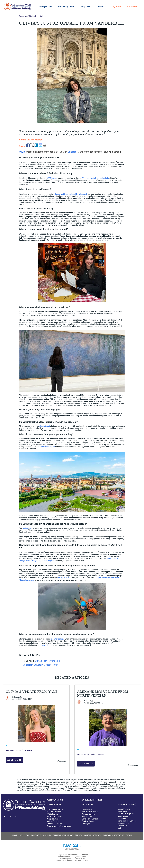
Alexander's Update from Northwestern (103, 693)
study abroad (45, 426)
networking (46, 645)
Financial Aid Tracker (55, 809)
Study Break (122, 811)
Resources (102, 7)
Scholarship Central (90, 819)
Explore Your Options (126, 814)
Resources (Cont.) (127, 804)
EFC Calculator (52, 814)
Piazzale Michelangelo (46, 447)
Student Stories (88, 821)
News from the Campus (127, 821)
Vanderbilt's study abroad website (96, 178)
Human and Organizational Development (71, 194)
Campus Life (87, 809)
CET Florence (52, 178)
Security (47, 835)
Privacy (79, 835)
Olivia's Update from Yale (32, 691)
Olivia (22, 152)
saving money (64, 578)
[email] (41, 146)
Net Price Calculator (55, 817)
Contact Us (36, 835)
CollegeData (17, 697)
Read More (15, 760)
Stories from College (37, 16)
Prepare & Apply (88, 814)
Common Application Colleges (59, 826)
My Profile (117, 7)
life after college (57, 639)
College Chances (53, 821)
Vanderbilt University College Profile (41, 665)
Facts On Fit (122, 819)
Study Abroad (123, 816)
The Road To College (90, 812)
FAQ (119, 828)
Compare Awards (53, 819)
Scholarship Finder (66, 7)
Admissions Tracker (55, 824)
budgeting (27, 528)
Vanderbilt (73, 152)
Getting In (86, 824)
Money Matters (124, 809)
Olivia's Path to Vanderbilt (48, 661)
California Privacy (92, 835)
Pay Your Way (87, 817)
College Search (46, 7)
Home (15, 835)
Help (22, 835)
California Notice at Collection (117, 835)
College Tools (86, 7)
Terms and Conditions (63, 835)
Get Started (132, 7)
